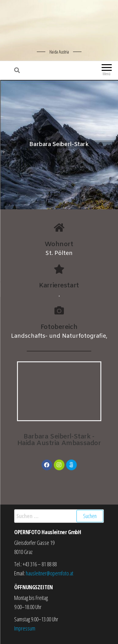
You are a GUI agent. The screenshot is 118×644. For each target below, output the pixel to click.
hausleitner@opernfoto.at (50, 573)
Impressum (25, 628)
